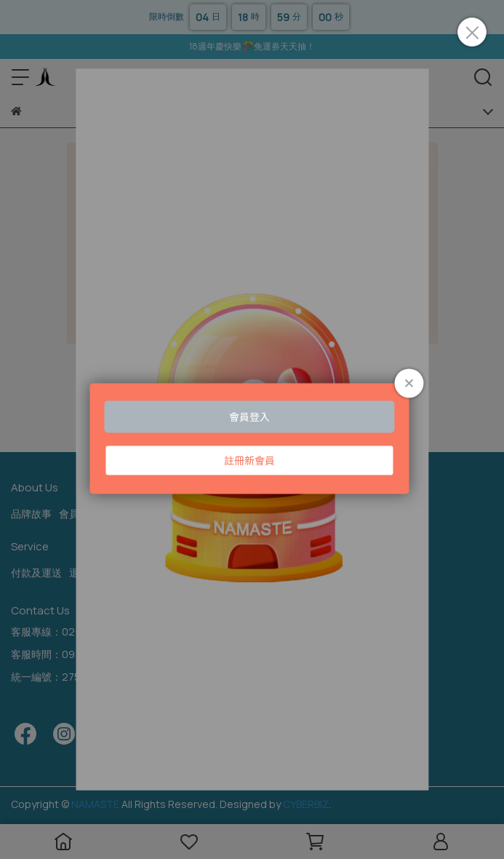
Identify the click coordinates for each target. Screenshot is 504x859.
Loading (252, 438)
